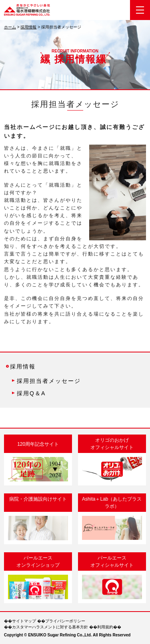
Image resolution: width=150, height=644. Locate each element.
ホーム (10, 27)
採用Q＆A (31, 393)
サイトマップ (24, 621)
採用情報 (28, 27)
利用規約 (105, 627)
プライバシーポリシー (65, 621)
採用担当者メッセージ (49, 381)
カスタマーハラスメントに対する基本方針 (50, 627)
